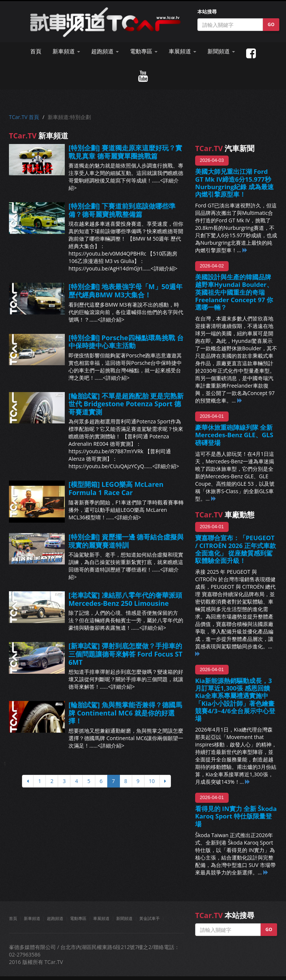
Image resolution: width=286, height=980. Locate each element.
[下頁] (165, 781)
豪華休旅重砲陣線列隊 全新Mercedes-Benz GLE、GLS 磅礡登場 (234, 435)
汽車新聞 (225, 148)
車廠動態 (225, 515)
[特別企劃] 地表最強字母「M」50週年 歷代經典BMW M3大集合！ (125, 291)
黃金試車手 (150, 918)
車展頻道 (101, 918)
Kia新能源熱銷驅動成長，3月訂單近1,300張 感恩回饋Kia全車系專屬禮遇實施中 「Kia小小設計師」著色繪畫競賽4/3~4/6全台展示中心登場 (235, 699)
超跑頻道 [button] (105, 51)
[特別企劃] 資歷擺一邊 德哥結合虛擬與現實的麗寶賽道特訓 (126, 541)
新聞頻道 (124, 918)
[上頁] (28, 781)
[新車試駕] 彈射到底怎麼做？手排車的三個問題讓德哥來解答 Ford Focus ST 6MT (125, 654)
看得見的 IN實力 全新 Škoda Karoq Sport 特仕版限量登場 (236, 816)
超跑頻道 (55, 918)
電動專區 (78, 918)
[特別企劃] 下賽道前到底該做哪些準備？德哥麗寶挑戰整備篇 (122, 210)
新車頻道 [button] (66, 51)
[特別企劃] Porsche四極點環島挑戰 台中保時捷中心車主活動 (126, 342)
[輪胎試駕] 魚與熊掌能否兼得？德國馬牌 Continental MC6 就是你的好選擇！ (125, 713)
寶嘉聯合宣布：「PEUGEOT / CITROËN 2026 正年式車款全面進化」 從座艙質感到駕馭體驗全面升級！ (236, 549)
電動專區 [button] (144, 51)
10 (152, 781)
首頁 (36, 51)
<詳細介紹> (164, 268)
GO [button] (271, 24)
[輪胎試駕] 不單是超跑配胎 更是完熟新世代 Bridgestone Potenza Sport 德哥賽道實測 (126, 404)
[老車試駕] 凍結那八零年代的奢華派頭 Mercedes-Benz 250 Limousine (125, 599)
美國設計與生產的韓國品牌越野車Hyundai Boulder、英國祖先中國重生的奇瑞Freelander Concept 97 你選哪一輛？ (234, 292)
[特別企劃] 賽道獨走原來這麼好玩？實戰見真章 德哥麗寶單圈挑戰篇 (125, 152)
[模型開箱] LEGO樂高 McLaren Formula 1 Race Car (116, 488)
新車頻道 (32, 918)
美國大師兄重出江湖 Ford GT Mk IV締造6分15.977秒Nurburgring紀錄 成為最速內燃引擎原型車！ (234, 183)
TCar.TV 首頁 (24, 117)
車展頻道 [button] (182, 51)
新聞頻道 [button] (221, 51)
